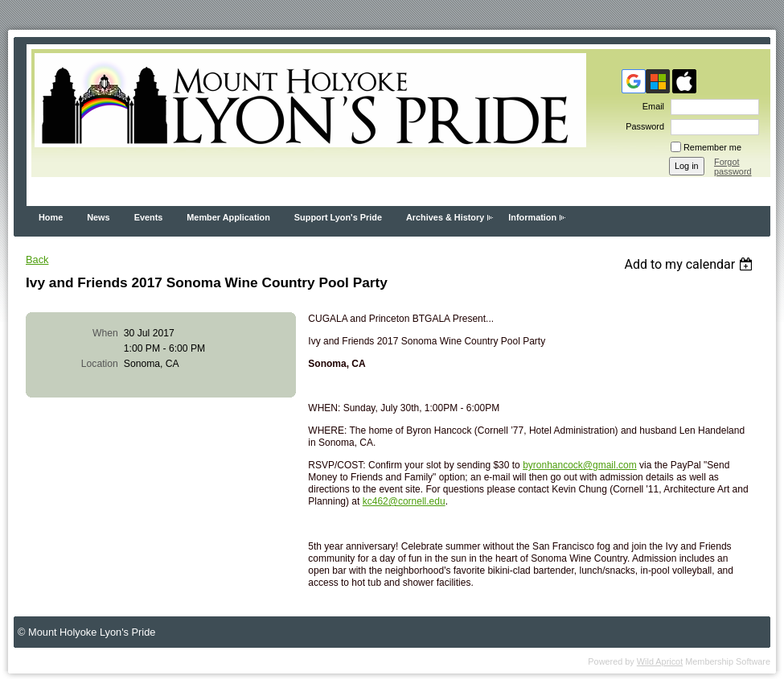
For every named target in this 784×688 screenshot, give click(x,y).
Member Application (228, 217)
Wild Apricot (660, 661)
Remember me (712, 147)
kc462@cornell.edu (404, 501)
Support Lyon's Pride (338, 217)
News (98, 217)
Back (37, 260)
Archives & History (445, 217)
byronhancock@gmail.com (580, 465)
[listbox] (690, 264)
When (105, 333)
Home (51, 217)
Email (651, 106)
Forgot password (733, 167)
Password (642, 126)
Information (532, 217)
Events (149, 217)
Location (100, 364)
